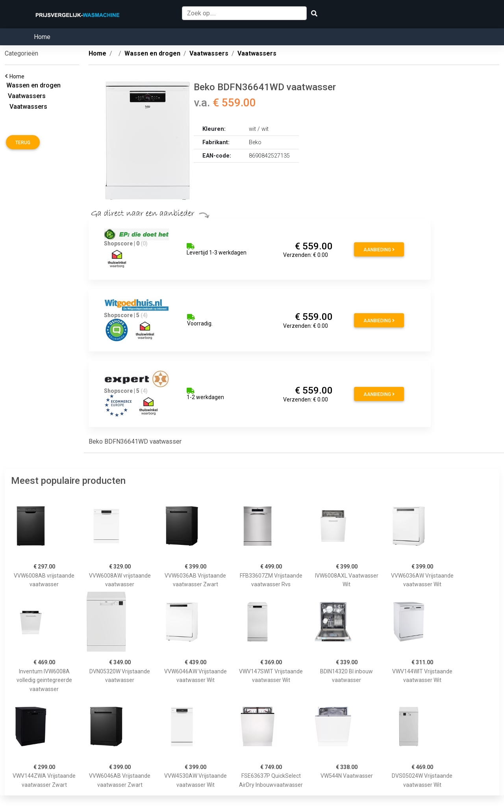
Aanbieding (379, 250)
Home (42, 37)
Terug (23, 143)
